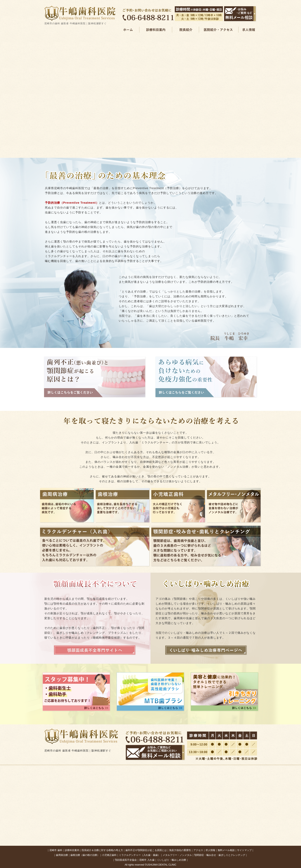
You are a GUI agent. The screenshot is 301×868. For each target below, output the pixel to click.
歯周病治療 (62, 855)
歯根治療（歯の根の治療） (85, 855)
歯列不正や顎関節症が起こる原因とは (146, 850)
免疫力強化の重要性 (180, 850)
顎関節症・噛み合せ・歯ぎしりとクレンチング (220, 855)
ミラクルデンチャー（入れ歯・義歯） (140, 855)
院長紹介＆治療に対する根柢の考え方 (102, 850)
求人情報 (210, 850)
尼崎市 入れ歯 (147, 860)
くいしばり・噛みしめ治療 (172, 860)
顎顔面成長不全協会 (126, 860)
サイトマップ (244, 850)
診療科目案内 (72, 850)
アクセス (198, 850)
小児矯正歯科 (109, 855)
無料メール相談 (226, 850)
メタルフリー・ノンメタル (177, 855)
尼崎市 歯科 (56, 850)
